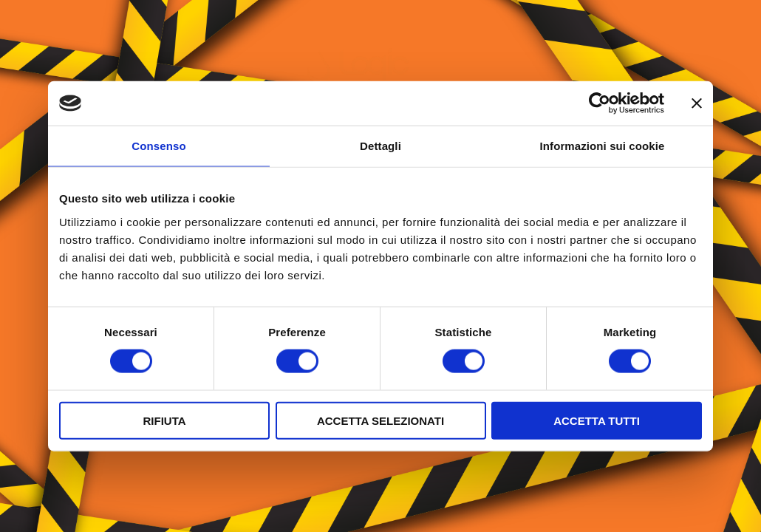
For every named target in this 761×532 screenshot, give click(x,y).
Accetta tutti (597, 420)
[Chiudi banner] (697, 103)
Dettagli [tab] (380, 146)
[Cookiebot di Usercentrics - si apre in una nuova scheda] (600, 103)
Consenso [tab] (158, 146)
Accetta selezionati (380, 420)
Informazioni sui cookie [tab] (603, 146)
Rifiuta (164, 420)
